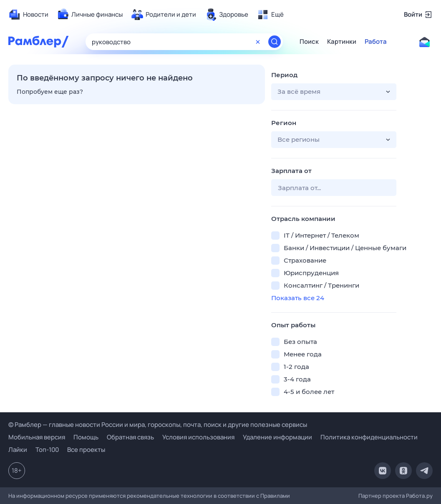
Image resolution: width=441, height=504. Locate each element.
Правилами (275, 496)
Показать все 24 (298, 298)
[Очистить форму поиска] (258, 42)
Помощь (86, 437)
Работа (376, 42)
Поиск (309, 42)
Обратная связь (130, 437)
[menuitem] (28, 15)
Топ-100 (47, 450)
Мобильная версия (37, 437)
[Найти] (275, 42)
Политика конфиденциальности (369, 437)
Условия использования (198, 437)
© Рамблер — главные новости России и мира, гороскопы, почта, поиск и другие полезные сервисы (158, 425)
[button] (334, 92)
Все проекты (86, 450)
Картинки (342, 42)
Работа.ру (419, 496)
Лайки (18, 450)
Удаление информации (277, 437)
